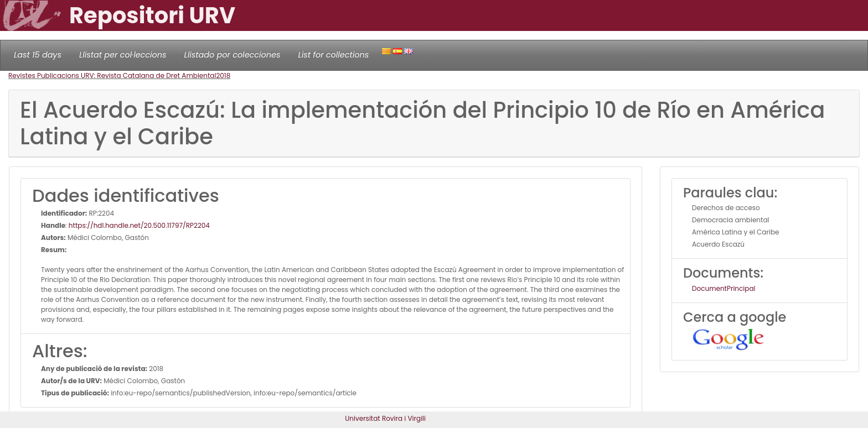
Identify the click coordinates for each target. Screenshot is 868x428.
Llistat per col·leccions (123, 55)
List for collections (333, 55)
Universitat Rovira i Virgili (385, 418)
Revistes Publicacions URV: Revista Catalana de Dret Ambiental (112, 75)
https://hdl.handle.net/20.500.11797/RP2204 (139, 225)
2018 (223, 75)
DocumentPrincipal (724, 288)
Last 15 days (38, 55)
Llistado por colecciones (232, 55)
